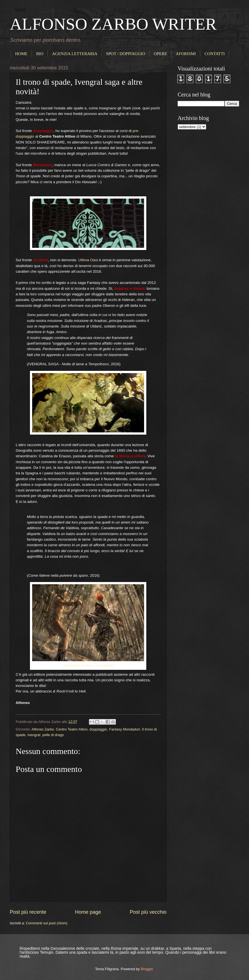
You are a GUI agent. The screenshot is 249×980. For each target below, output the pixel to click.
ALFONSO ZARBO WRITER (113, 24)
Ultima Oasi (88, 260)
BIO (40, 54)
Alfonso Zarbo (43, 729)
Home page (88, 912)
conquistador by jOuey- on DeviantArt (88, 665)
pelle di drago (53, 735)
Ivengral (34, 735)
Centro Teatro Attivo (72, 729)
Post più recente (28, 912)
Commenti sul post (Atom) (47, 923)
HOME (21, 54)
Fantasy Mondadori (124, 729)
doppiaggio (98, 729)
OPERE (161, 54)
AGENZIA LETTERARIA (75, 54)
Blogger (147, 969)
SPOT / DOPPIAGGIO (126, 54)
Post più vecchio (148, 912)
